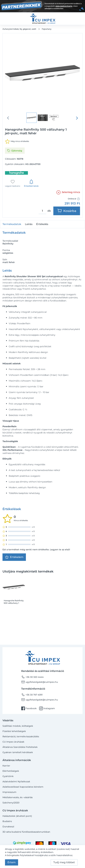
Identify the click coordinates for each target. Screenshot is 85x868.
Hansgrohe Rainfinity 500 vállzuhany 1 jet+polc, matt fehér (14, 602)
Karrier (6, 766)
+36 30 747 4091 (32, 695)
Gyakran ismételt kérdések (18, 752)
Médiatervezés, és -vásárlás (18, 797)
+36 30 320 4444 (32, 677)
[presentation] (77, 118)
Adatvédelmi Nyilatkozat (16, 782)
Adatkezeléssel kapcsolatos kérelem (23, 787)
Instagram (47, 708)
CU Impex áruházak (13, 742)
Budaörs (7, 821)
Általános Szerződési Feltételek (20, 747)
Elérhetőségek (11, 771)
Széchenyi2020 (11, 803)
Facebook (29, 708)
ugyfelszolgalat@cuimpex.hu (40, 682)
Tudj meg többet (64, 862)
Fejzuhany (47, 29)
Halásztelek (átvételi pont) (17, 816)
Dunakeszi (8, 827)
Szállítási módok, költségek (18, 726)
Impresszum (9, 792)
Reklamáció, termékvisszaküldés (21, 736)
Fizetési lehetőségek (14, 731)
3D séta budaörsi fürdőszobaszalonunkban (26, 832)
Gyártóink (8, 776)
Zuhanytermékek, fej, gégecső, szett (19, 29)
